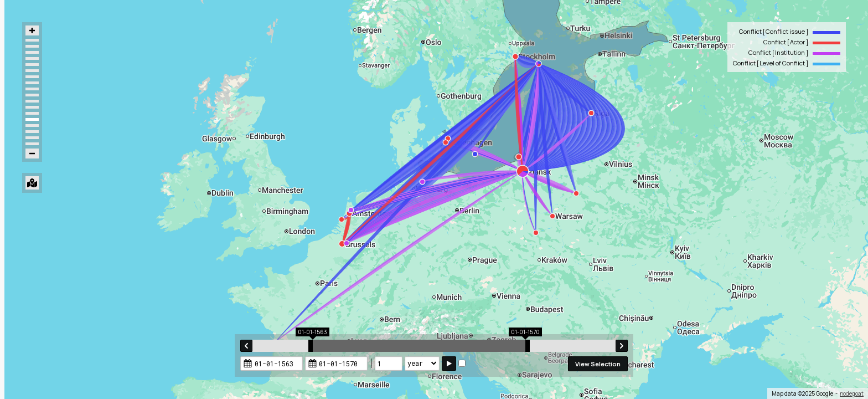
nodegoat (852, 393)
